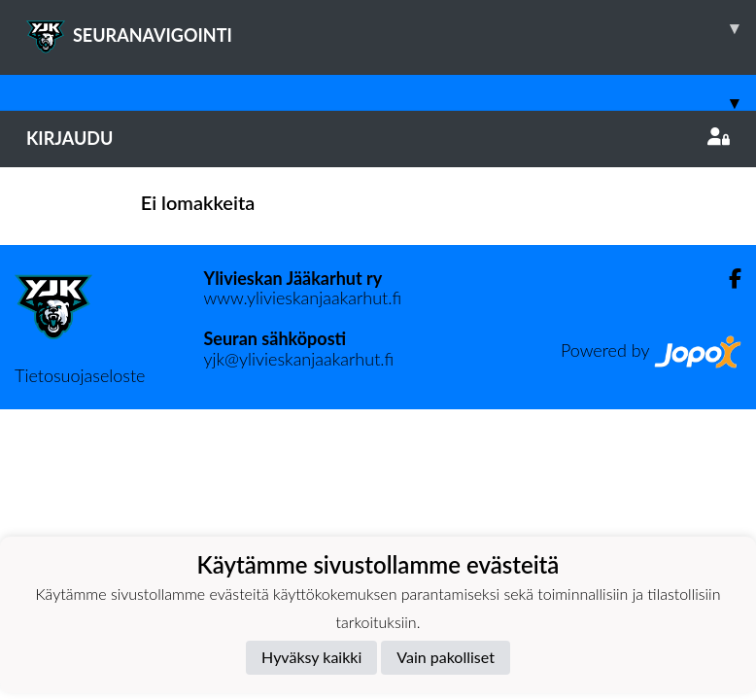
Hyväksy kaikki (311, 657)
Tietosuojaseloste (80, 375)
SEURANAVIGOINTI (391, 28)
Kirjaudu (378, 138)
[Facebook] (727, 279)
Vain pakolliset (446, 657)
